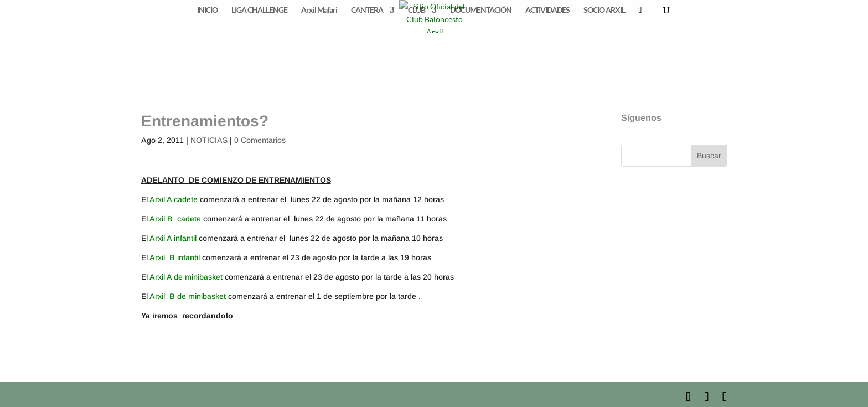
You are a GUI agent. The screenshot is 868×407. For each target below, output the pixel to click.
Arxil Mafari (319, 10)
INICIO (207, 10)
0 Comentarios (260, 140)
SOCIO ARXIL (604, 10)
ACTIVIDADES (547, 10)
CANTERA (367, 10)
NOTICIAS (209, 140)
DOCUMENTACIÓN (481, 10)
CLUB (417, 10)
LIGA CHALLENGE (259, 10)
